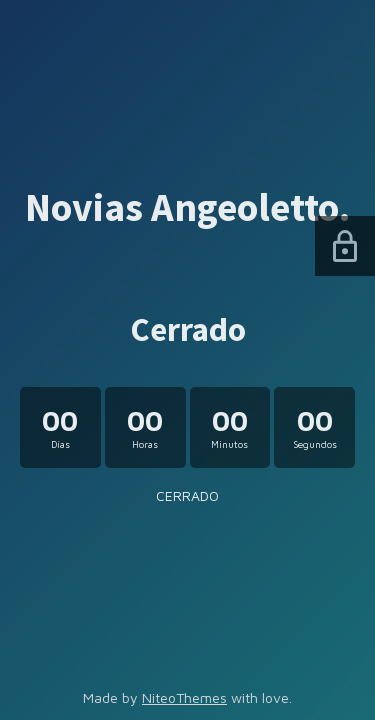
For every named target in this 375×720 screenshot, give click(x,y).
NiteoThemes (184, 697)
